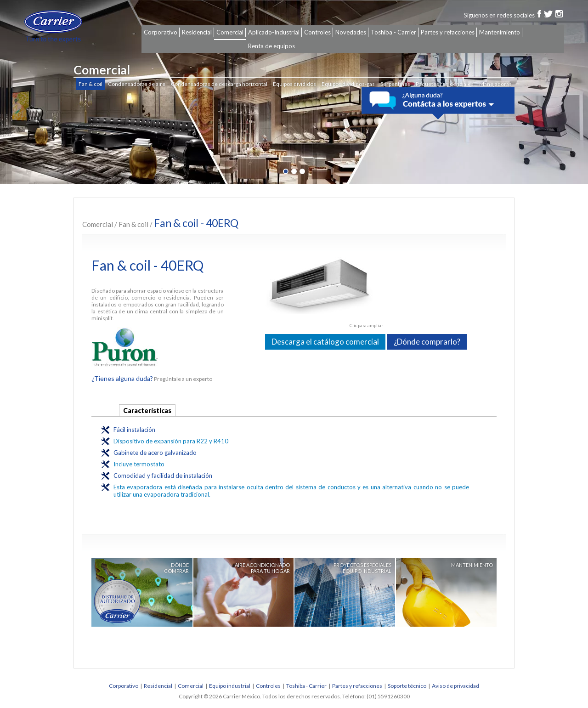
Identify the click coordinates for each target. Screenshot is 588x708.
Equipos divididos (294, 84)
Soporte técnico (407, 686)
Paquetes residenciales (445, 84)
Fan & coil (90, 84)
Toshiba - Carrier (393, 32)
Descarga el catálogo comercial (325, 342)
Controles (317, 32)
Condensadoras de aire (137, 84)
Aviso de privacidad (455, 686)
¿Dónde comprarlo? (427, 342)
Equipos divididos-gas (348, 84)
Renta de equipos (271, 46)
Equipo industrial (230, 686)
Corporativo (161, 32)
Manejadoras (495, 84)
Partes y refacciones (448, 32)
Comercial (230, 32)
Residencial (197, 32)
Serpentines (395, 84)
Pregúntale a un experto (152, 379)
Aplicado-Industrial (274, 32)
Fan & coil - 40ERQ (196, 223)
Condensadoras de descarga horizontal (219, 84)
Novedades (351, 32)
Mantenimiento (500, 32)
